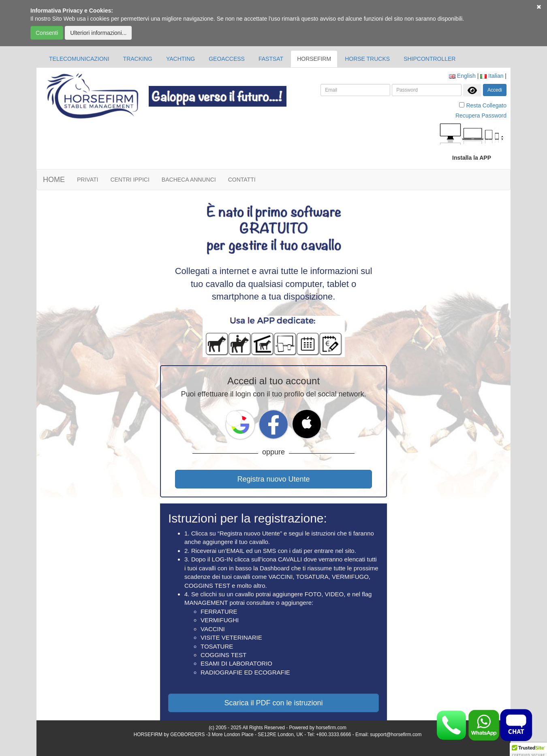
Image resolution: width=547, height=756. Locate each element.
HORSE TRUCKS (367, 59)
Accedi (495, 90)
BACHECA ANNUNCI (189, 180)
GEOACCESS (227, 59)
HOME (54, 180)
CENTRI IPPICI (130, 180)
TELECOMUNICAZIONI (79, 59)
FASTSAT (271, 59)
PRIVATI (88, 180)
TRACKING (138, 59)
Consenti (47, 33)
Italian (492, 76)
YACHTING (181, 59)
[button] (234, 419)
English (462, 76)
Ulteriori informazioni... (98, 33)
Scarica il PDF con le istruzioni (273, 703)
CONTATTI (242, 180)
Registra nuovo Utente (273, 479)
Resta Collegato (486, 105)
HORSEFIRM (314, 59)
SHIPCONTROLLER (429, 59)
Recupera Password (481, 116)
